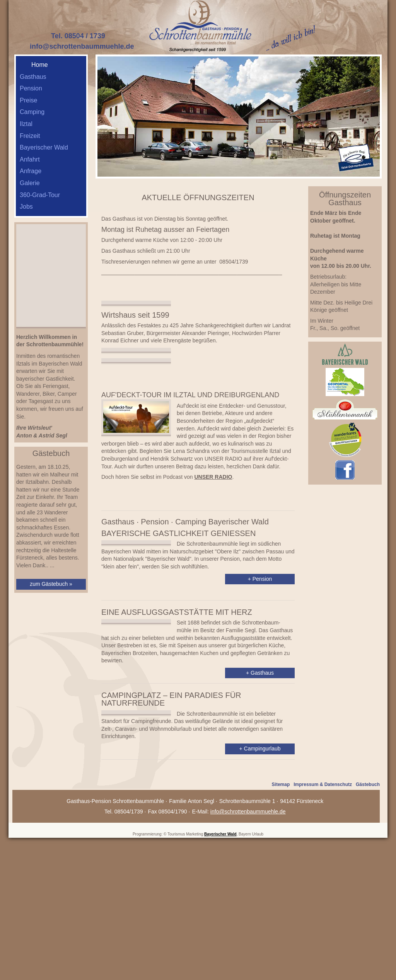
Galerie (30, 183)
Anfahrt (30, 159)
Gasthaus (33, 77)
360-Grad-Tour (40, 195)
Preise (28, 100)
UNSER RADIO (213, 556)
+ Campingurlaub (260, 866)
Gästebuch (368, 906)
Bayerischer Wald (44, 147)
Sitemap (281, 906)
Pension (31, 88)
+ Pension (260, 673)
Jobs (26, 207)
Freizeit (30, 136)
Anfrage (31, 171)
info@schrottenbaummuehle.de (82, 46)
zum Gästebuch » (51, 584)
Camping (32, 112)
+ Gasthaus (260, 782)
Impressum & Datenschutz (323, 906)
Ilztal (26, 124)
